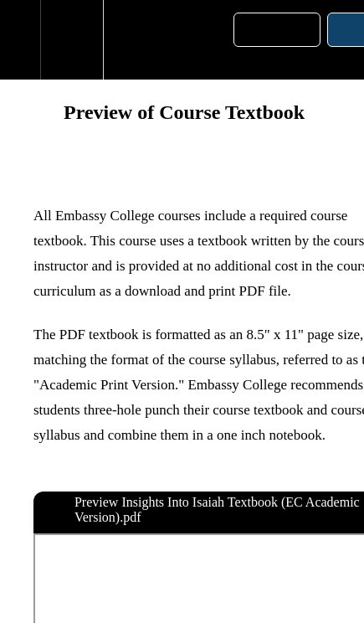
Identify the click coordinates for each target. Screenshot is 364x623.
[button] (20, 40)
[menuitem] (72, 40)
